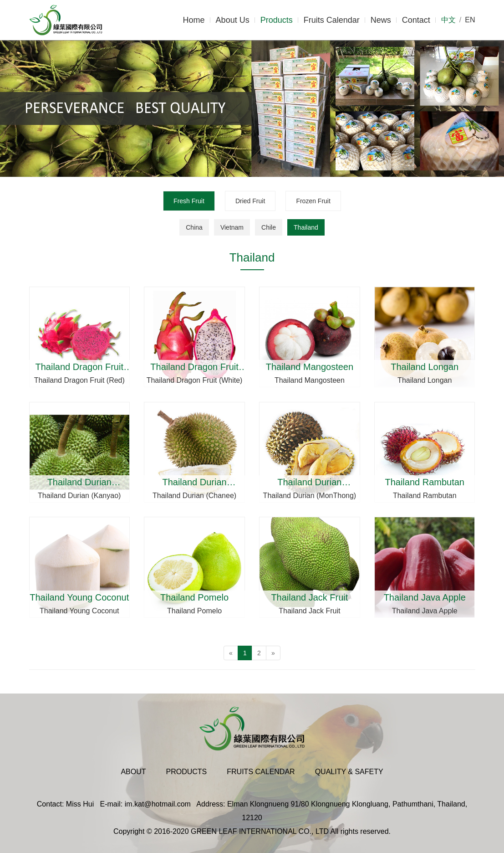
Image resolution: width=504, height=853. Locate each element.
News (381, 20)
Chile (269, 227)
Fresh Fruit (189, 201)
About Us (233, 20)
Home (194, 20)
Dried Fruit (250, 201)
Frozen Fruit (313, 201)
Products (277, 20)
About (133, 772)
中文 (448, 20)
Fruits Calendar (332, 20)
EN (470, 20)
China (194, 227)
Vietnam (232, 227)
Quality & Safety (349, 772)
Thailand (306, 227)
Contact (416, 20)
